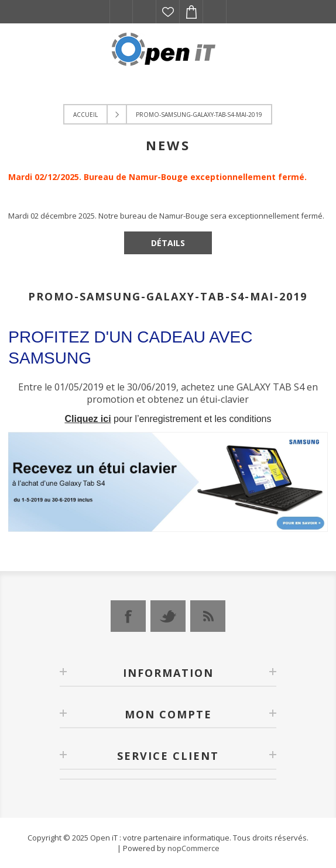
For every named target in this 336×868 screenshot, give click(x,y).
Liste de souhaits (168, 12)
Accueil (85, 115)
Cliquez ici (88, 419)
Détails (168, 243)
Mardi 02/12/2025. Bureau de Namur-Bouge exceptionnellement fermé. (157, 177)
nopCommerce (193, 848)
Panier (191, 12)
